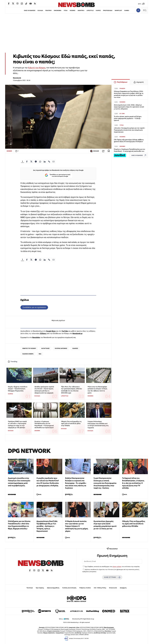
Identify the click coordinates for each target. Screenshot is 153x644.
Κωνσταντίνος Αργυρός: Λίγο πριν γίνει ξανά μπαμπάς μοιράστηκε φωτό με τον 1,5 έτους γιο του (105, 525)
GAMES (127, 10)
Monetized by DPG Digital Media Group (83, 619)
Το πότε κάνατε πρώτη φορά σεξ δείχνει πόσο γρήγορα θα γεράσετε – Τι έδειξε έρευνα (128, 118)
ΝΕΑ (40, 354)
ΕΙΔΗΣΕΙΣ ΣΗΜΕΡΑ (28, 354)
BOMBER (9, 151)
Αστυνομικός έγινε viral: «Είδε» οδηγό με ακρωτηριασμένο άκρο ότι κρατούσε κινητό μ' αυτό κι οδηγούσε (129, 107)
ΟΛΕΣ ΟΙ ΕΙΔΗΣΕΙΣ (30, 10)
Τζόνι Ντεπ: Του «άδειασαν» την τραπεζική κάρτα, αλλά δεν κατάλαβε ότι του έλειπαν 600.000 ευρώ (72, 390)
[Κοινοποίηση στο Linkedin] (45, 162)
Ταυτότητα (30, 588)
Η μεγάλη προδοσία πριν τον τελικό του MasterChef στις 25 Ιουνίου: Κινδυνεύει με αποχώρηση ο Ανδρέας (48, 482)
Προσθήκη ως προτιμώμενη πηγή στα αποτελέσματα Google (58, 175)
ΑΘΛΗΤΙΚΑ (81, 10)
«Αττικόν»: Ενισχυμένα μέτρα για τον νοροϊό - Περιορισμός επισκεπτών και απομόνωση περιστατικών (130, 130)
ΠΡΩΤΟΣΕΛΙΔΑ (108, 10)
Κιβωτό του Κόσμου (37, 68)
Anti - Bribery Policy (100, 588)
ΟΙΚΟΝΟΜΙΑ (58, 10)
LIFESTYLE (90, 10)
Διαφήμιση (123, 588)
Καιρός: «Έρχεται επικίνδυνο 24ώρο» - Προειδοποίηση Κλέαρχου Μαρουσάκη (18, 389)
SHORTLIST (118, 10)
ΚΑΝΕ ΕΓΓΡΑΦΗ (112, 577)
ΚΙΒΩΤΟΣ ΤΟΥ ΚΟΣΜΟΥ (29, 348)
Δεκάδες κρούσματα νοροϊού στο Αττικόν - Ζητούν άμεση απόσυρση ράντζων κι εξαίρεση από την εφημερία (44, 390)
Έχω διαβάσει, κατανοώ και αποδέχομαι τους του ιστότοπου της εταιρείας (112, 566)
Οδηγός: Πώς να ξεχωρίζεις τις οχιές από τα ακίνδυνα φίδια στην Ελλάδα (71, 423)
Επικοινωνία (113, 588)
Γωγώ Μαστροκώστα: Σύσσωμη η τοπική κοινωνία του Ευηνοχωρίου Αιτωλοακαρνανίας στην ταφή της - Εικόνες (105, 483)
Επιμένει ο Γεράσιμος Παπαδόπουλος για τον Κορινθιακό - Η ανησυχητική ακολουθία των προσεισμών (44, 425)
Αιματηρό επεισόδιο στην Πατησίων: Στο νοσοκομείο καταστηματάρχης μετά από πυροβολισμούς (19, 482)
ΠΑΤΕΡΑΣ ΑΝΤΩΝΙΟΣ (61, 348)
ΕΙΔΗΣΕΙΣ (75, 348)
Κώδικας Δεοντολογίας (69, 588)
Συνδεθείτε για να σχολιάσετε (34, 307)
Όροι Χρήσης (40, 588)
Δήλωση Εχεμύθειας (53, 588)
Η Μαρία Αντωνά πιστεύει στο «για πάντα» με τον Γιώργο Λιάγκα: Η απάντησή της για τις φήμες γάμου (77, 526)
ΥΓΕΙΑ (66, 10)
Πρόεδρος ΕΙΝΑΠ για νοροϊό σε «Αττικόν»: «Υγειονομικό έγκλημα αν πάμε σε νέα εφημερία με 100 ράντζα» (17, 425)
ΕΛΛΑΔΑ (40, 10)
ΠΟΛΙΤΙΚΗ (48, 10)
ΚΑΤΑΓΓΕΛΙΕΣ (45, 348)
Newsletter (36, 337)
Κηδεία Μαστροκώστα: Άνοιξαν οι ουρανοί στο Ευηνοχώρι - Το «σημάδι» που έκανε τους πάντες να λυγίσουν (76, 483)
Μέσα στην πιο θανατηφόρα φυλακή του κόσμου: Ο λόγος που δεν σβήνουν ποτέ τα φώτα (97, 390)
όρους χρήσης (117, 566)
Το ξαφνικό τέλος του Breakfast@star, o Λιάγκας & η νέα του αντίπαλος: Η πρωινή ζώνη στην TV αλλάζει (133, 483)
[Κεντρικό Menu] (145, 10)
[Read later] (109, 151)
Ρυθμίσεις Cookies (85, 588)
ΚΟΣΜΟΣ (72, 10)
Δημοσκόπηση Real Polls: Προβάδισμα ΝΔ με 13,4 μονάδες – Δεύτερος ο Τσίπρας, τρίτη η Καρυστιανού (47, 526)
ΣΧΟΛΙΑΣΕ (95, 151)
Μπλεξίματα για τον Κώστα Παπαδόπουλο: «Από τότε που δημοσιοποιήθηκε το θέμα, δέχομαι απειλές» (19, 525)
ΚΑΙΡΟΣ (98, 10)
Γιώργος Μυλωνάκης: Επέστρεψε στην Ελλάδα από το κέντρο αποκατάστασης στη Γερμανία (98, 425)
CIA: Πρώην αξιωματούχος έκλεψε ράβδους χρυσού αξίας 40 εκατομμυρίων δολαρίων (129, 141)
